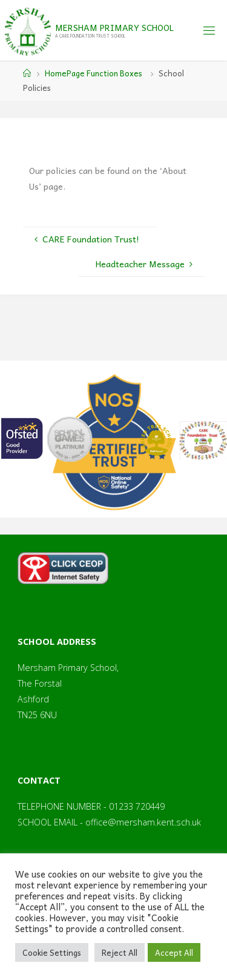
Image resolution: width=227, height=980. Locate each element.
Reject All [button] (120, 952)
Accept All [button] (174, 952)
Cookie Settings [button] (52, 952)
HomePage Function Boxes (94, 73)
